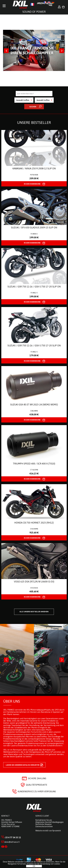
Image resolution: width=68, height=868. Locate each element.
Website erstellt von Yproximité (48, 831)
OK (34, 866)
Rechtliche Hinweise (43, 824)
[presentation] (6, 660)
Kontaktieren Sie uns (44, 820)
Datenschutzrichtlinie (44, 826)
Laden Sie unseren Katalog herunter (24, 765)
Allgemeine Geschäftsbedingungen (49, 822)
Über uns (12, 701)
